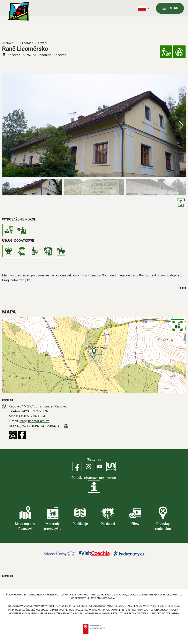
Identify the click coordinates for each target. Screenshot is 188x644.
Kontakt (9, 576)
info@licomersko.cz (34, 421)
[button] (181, 125)
